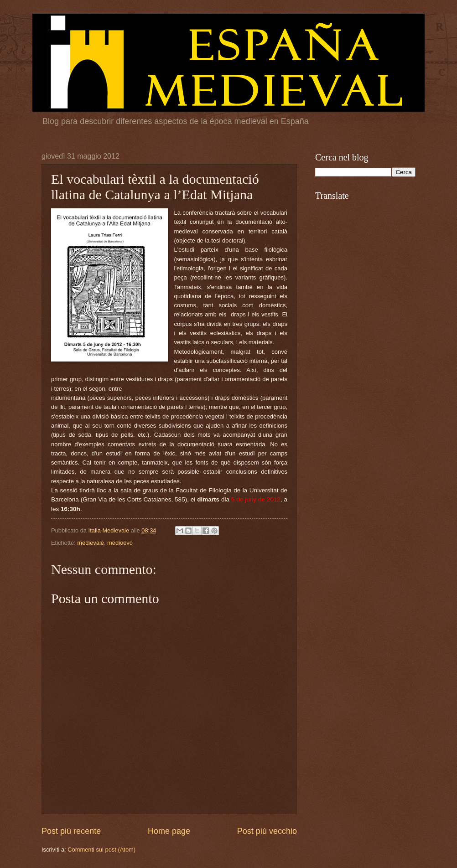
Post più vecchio (267, 831)
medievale (91, 543)
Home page (169, 831)
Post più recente (71, 831)
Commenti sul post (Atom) (101, 850)
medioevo (120, 543)
